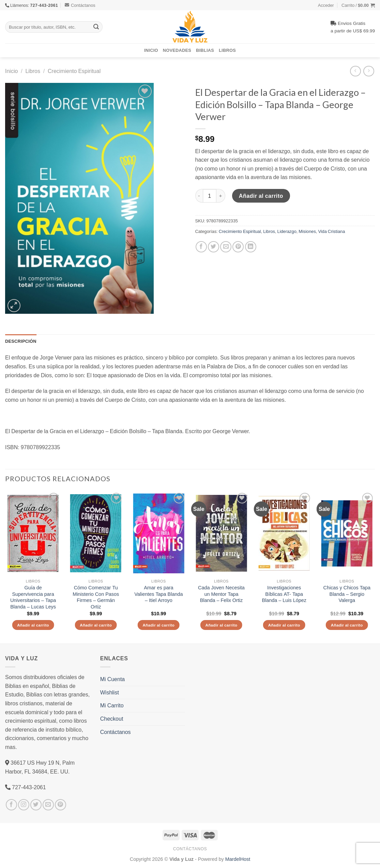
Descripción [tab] (21, 341)
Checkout (112, 719)
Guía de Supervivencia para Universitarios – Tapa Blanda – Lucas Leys (33, 597)
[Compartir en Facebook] (201, 247)
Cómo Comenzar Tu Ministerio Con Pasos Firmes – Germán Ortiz (96, 597)
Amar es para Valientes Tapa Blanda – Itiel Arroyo (158, 594)
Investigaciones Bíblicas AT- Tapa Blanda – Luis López (284, 594)
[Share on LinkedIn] (251, 247)
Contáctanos (80, 5)
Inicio (151, 50)
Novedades (177, 50)
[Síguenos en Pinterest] (60, 805)
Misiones (307, 231)
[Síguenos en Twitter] (36, 805)
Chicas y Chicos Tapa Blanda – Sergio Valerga (347, 594)
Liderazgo (287, 231)
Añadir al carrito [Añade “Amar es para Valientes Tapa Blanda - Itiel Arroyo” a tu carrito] (158, 625)
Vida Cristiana (331, 231)
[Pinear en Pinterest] (238, 247)
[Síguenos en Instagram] (24, 805)
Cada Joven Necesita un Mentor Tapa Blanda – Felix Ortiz (221, 594)
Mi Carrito (112, 705)
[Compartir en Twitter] (214, 247)
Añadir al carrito (261, 196)
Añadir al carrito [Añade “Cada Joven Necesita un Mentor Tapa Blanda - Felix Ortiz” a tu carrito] (222, 625)
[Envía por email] (226, 247)
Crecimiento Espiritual (74, 71)
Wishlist (110, 692)
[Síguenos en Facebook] (11, 805)
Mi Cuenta (112, 679)
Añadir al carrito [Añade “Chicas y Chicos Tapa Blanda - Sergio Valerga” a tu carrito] (347, 625)
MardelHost (238, 859)
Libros (227, 50)
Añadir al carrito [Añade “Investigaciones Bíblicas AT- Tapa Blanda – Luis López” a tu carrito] (284, 625)
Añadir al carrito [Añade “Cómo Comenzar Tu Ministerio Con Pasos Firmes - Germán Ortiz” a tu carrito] (96, 625)
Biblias (205, 50)
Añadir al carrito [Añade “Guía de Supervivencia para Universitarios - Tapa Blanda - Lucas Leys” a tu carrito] (33, 625)
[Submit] (96, 27)
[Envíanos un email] (48, 805)
